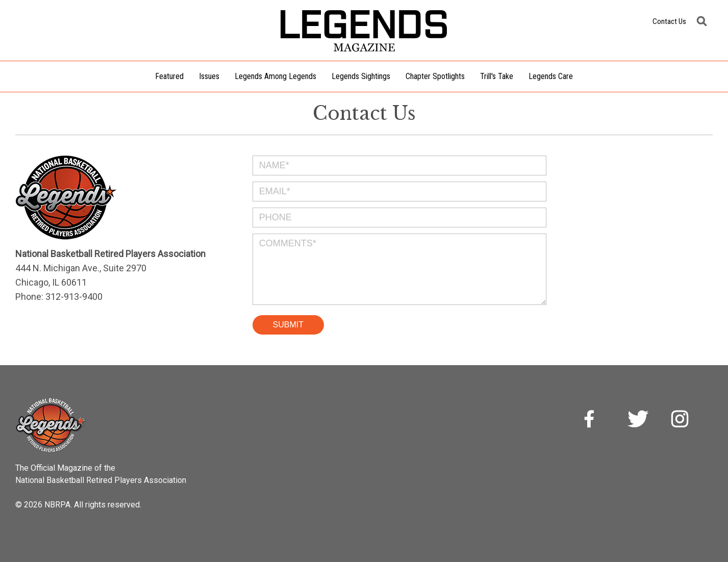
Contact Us (669, 21)
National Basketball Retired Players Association (101, 480)
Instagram (681, 420)
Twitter (638, 420)
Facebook (595, 420)
